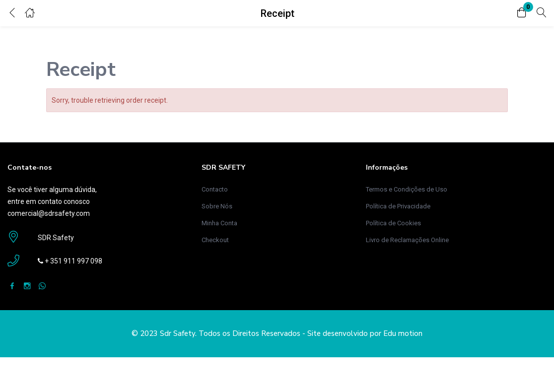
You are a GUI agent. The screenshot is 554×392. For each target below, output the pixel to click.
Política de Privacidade (398, 206)
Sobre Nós (217, 206)
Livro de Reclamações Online (407, 240)
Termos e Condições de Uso (407, 189)
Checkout (215, 240)
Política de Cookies (393, 223)
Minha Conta (219, 223)
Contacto (215, 189)
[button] (522, 13)
